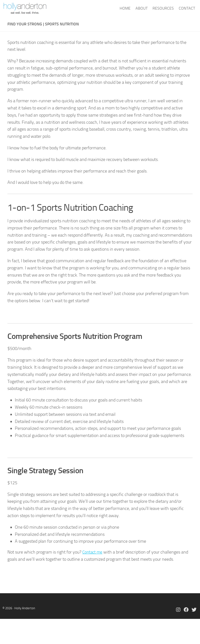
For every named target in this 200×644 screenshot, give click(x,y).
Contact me (93, 552)
